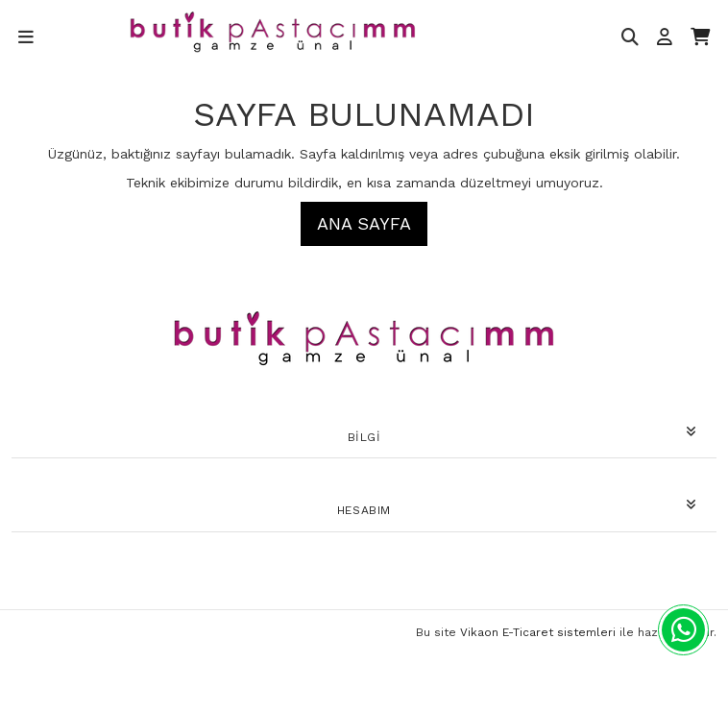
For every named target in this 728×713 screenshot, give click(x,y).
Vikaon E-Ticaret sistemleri (538, 632)
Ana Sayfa (364, 223)
